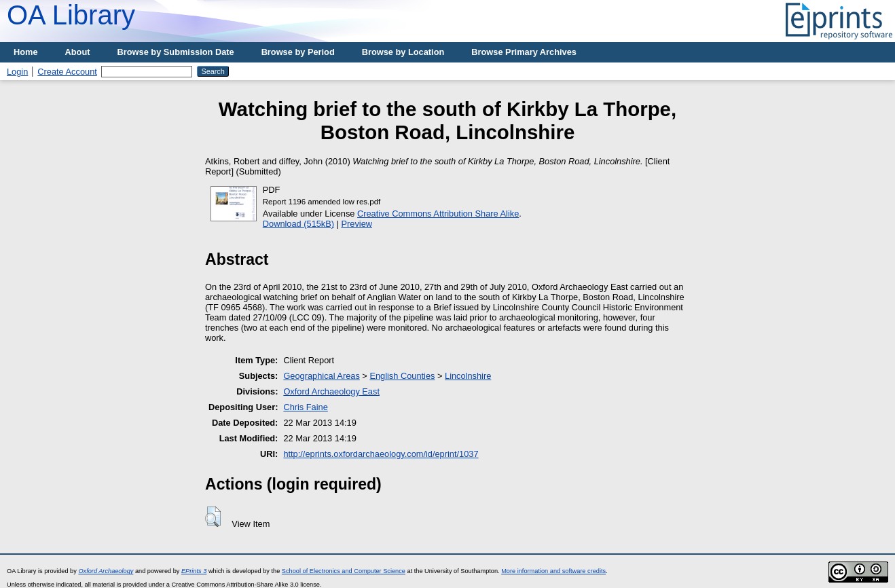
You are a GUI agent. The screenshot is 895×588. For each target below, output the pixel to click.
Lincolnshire (468, 376)
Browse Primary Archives (524, 52)
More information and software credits (553, 571)
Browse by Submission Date (176, 52)
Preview (357, 224)
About (78, 52)
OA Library (71, 15)
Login (17, 72)
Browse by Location (403, 52)
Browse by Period (298, 52)
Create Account (67, 72)
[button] (213, 517)
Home (26, 52)
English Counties (402, 376)
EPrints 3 (194, 571)
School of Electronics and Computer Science (344, 571)
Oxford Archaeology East (331, 391)
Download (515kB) (298, 224)
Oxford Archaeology (106, 571)
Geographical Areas (321, 376)
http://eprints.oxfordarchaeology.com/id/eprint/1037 (381, 454)
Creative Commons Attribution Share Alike (438, 214)
